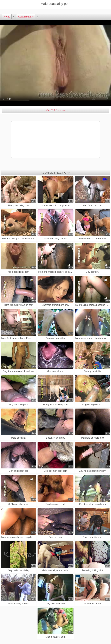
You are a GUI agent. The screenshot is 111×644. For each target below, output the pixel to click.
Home (7, 17)
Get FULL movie (56, 110)
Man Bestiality (26, 17)
